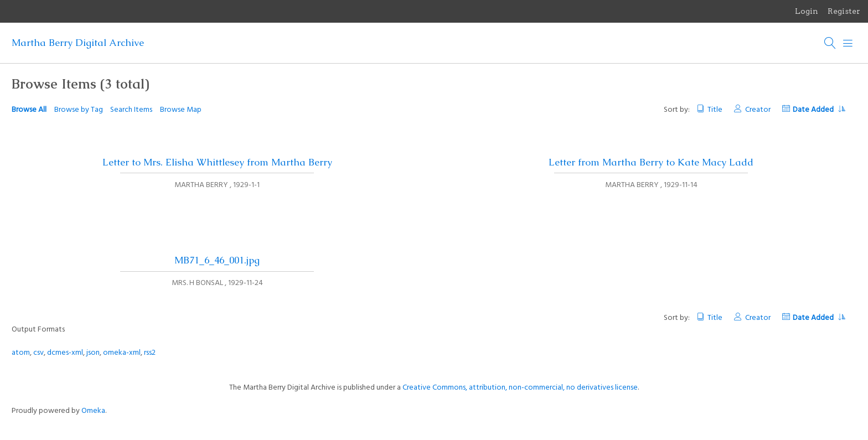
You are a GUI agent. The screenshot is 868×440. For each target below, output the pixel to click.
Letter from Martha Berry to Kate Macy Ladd (651, 162)
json (93, 353)
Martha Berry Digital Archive (78, 43)
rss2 (150, 353)
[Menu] (848, 43)
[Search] (830, 43)
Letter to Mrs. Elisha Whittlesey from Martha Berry (217, 162)
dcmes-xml (65, 353)
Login (807, 11)
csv (38, 353)
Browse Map (181, 110)
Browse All (29, 110)
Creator (758, 110)
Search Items (131, 110)
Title (715, 110)
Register (844, 11)
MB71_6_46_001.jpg (217, 260)
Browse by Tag (79, 110)
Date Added (819, 110)
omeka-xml (122, 353)
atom (21, 353)
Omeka (93, 411)
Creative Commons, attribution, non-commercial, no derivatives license (520, 388)
